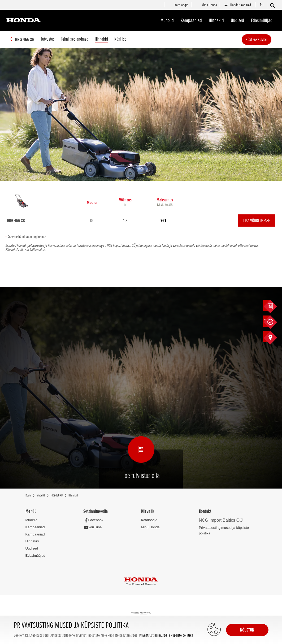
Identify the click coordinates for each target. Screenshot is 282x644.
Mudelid (167, 20)
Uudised (237, 20)
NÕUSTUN (247, 630)
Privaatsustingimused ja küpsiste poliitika (166, 635)
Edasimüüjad (262, 20)
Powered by (141, 613)
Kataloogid (149, 520)
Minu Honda (150, 527)
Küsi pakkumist (264, 40)
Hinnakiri (216, 20)
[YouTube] (94, 528)
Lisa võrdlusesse (257, 221)
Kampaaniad (35, 527)
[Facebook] (95, 520)
